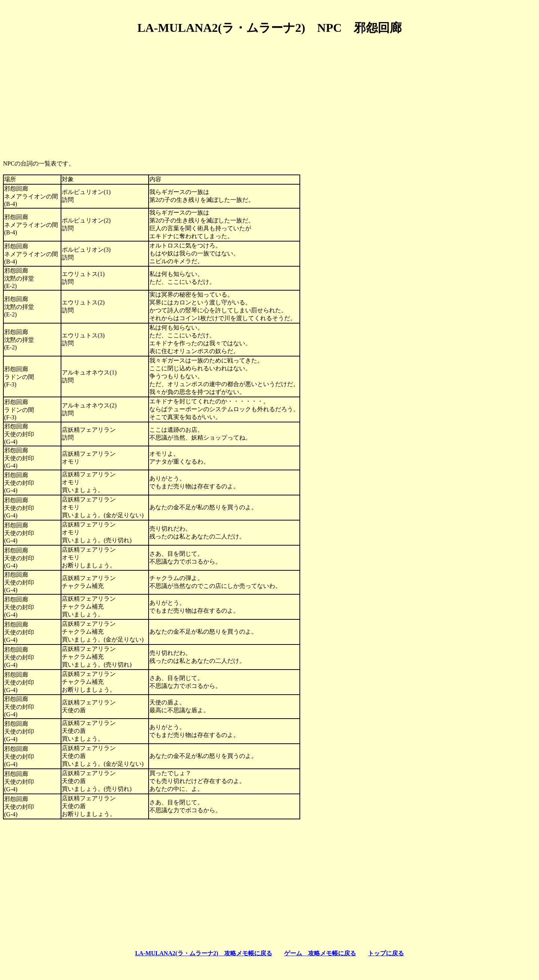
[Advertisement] (269, 95)
